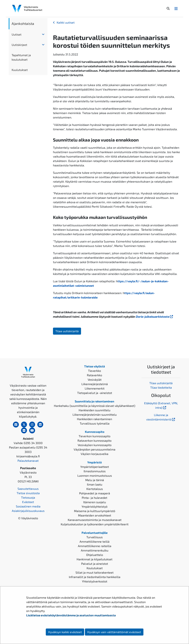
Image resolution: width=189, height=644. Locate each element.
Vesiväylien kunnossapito (95, 445)
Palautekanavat (28, 461)
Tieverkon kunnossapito (94, 436)
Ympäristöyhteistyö (94, 506)
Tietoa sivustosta (28, 493)
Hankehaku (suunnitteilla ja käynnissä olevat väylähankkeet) (95, 406)
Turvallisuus (94, 537)
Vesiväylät (95, 379)
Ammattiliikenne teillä (94, 541)
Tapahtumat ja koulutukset (21, 57)
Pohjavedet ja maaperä (95, 493)
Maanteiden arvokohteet (95, 515)
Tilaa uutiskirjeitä (67, 331)
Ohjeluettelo (95, 555)
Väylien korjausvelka (94, 454)
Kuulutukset (20, 70)
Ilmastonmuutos (95, 471)
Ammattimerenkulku (95, 550)
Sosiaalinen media (28, 506)
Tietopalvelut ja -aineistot (95, 393)
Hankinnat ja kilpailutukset (94, 559)
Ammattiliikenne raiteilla (95, 546)
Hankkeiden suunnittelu (94, 410)
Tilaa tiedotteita (161, 387)
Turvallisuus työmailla (95, 423)
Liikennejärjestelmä (95, 384)
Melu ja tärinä (95, 480)
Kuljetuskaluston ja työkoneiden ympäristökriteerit (95, 524)
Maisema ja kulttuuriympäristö (95, 511)
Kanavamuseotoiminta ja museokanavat (95, 520)
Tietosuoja (28, 497)
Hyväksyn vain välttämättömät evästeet (114, 632)
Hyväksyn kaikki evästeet (65, 632)
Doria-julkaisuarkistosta (155, 316)
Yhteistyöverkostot (95, 581)
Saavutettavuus (28, 489)
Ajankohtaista (23, 23)
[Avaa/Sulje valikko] (176, 8)
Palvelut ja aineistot (95, 564)
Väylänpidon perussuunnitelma (94, 449)
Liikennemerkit (95, 388)
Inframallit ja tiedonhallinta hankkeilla (95, 577)
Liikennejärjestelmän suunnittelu (95, 415)
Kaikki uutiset (66, 22)
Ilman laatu (95, 484)
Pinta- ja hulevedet (94, 498)
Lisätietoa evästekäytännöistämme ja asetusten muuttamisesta (71, 615)
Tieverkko (94, 371)
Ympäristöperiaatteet (95, 467)
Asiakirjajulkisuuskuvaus (28, 511)
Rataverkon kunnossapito (94, 440)
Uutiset (17, 34)
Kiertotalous (95, 489)
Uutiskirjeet (19, 45)
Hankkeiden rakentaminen (94, 419)
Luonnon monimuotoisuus (95, 475)
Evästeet (28, 502)
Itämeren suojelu (95, 502)
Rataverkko (94, 375)
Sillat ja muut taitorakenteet (94, 572)
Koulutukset (95, 568)
